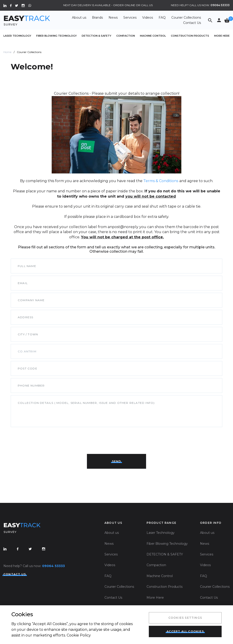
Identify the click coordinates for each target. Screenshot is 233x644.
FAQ (162, 18)
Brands (97, 18)
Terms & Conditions (161, 181)
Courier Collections (186, 18)
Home (7, 52)
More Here (222, 36)
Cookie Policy (79, 635)
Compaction (126, 36)
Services (130, 18)
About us (79, 18)
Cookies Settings (185, 618)
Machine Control (153, 36)
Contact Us (192, 23)
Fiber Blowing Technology (56, 36)
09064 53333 (220, 5)
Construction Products (190, 36)
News (113, 18)
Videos (148, 18)
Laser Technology (17, 36)
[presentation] (45, 438)
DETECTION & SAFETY (96, 36)
